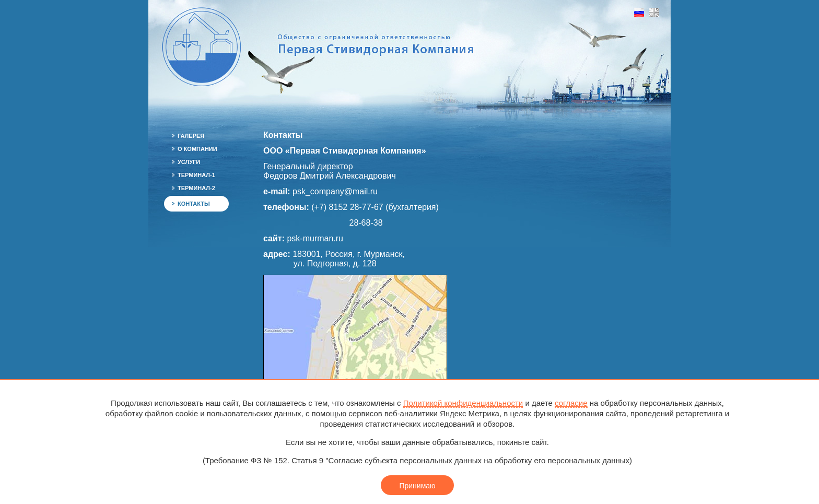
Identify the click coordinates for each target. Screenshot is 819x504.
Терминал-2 (196, 188)
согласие (571, 403)
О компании (197, 149)
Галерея (191, 136)
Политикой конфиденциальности (463, 403)
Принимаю (417, 486)
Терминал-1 (196, 175)
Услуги (189, 162)
